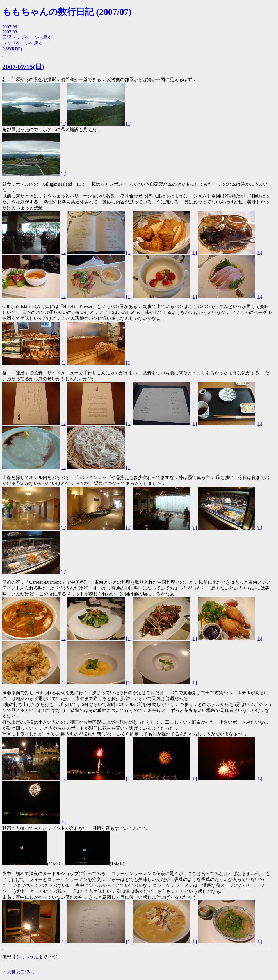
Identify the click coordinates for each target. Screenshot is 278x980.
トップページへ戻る (22, 43)
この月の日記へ (18, 972)
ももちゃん (27, 957)
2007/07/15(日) (23, 67)
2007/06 (10, 27)
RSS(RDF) (12, 49)
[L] (63, 124)
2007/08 (10, 32)
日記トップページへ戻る (27, 37)
